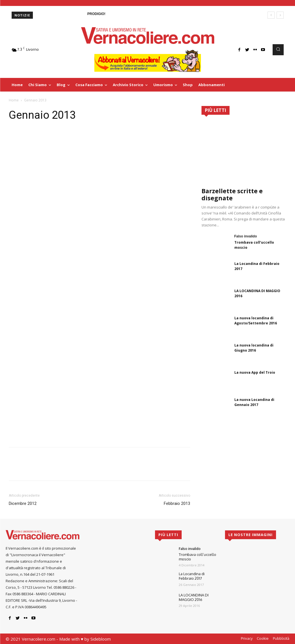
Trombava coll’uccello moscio (198, 557)
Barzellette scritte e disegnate (232, 195)
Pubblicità (281, 638)
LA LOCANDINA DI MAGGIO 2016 (194, 597)
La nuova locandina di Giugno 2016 (254, 348)
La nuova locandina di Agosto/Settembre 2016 (256, 321)
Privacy (247, 638)
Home (14, 100)
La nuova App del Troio (255, 372)
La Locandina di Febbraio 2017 (192, 576)
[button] (278, 50)
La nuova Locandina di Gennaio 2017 (254, 402)
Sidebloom (101, 639)
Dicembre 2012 (23, 503)
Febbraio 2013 (177, 503)
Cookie (263, 638)
